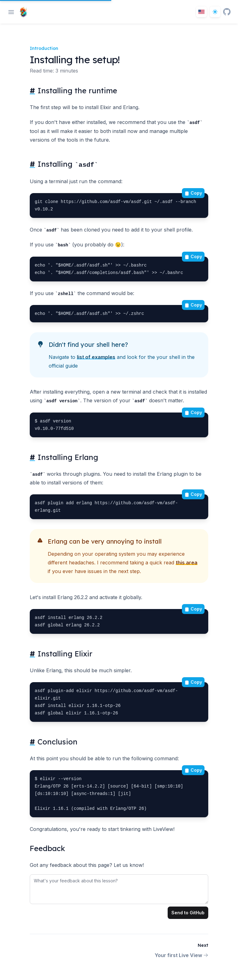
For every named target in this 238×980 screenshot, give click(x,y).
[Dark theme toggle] (215, 12)
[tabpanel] (119, 888)
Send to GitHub (188, 913)
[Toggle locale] (201, 12)
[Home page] (22, 12)
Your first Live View (181, 955)
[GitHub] (227, 12)
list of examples (96, 357)
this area (187, 563)
